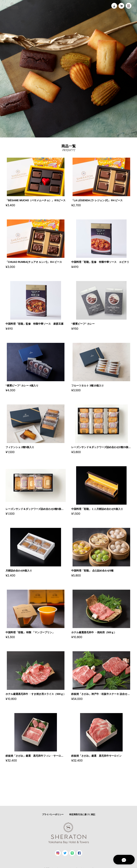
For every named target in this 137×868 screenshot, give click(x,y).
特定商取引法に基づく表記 (82, 814)
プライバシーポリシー (53, 814)
